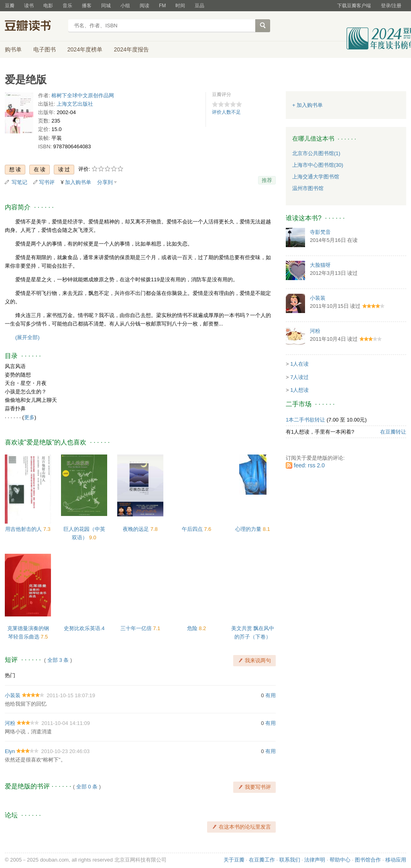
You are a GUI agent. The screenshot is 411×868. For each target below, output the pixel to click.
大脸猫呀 (320, 265)
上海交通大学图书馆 (316, 177)
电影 (48, 6)
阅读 (144, 6)
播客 (87, 6)
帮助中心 (340, 860)
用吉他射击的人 (24, 529)
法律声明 (315, 860)
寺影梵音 (320, 232)
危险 (193, 628)
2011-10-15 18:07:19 (71, 695)
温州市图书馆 (308, 188)
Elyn (10, 751)
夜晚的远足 (137, 529)
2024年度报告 (131, 49)
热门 (10, 675)
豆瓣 (10, 6)
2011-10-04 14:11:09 (66, 723)
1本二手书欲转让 (305, 420)
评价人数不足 (226, 112)
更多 (29, 417)
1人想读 (299, 390)
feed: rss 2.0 (309, 465)
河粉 (10, 723)
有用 (271, 695)
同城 (106, 6)
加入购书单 (78, 182)
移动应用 (396, 860)
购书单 (13, 49)
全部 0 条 (87, 787)
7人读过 (299, 377)
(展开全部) (27, 337)
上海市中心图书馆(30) (318, 165)
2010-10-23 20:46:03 (66, 751)
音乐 (67, 6)
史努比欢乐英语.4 (84, 628)
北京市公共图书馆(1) (316, 153)
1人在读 (299, 364)
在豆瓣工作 (262, 860)
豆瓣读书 (34, 27)
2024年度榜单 (85, 49)
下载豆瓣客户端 (354, 6)
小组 (125, 6)
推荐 (267, 180)
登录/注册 (391, 6)
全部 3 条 (58, 660)
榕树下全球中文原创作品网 (83, 95)
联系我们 (290, 860)
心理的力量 (249, 529)
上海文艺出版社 (75, 104)
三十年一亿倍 (137, 628)
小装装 (13, 695)
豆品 (199, 6)
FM (162, 6)
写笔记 (19, 182)
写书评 (47, 182)
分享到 (105, 182)
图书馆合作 (368, 860)
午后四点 (193, 529)
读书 (29, 6)
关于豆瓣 (234, 860)
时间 (180, 6)
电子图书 (45, 49)
